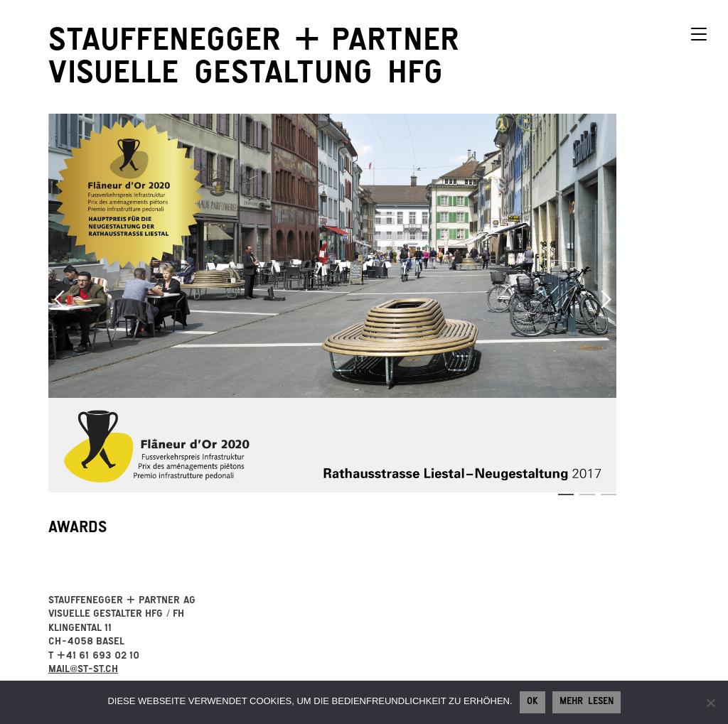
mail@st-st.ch (83, 670)
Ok (532, 703)
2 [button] (587, 495)
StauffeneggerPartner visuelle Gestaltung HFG (253, 60)
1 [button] (566, 495)
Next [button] (606, 299)
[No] (710, 703)
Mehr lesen (587, 703)
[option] (333, 303)
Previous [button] (59, 299)
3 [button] (609, 495)
